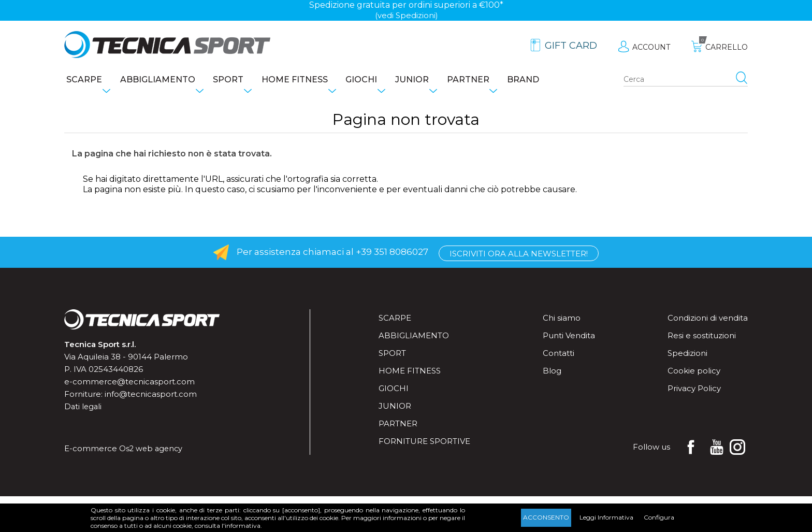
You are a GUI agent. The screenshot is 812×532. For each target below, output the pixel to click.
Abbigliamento (161, 81)
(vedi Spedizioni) (406, 15)
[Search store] (686, 81)
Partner (498, 81)
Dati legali (84, 408)
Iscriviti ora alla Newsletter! (519, 255)
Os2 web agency (152, 450)
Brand (559, 81)
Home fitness (309, 81)
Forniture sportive (424, 443)
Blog (552, 373)
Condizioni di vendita (708, 320)
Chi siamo (562, 320)
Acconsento (546, 517)
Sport (237, 81)
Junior (437, 81)
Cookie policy (694, 373)
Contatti (559, 355)
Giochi (381, 81)
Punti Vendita (569, 337)
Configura (659, 517)
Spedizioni (687, 355)
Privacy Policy (694, 390)
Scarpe (82, 81)
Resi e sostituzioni (702, 337)
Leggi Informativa (606, 517)
